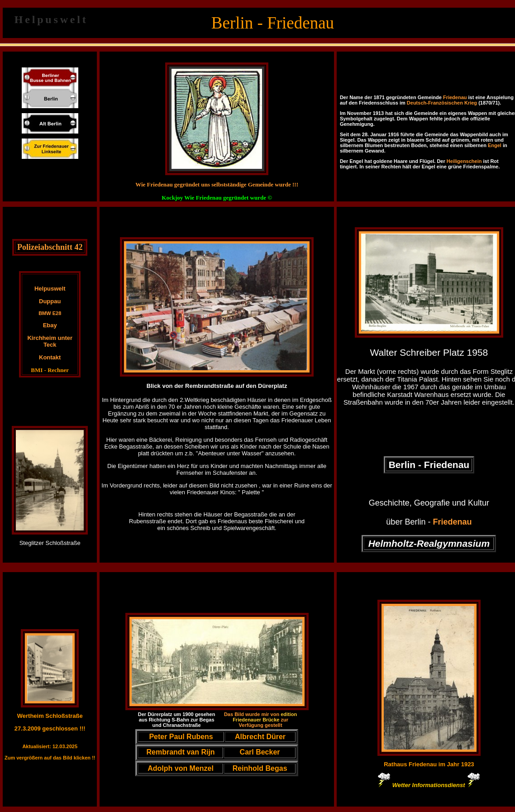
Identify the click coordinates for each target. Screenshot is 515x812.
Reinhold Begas (260, 768)
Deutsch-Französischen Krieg (442, 103)
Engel (495, 145)
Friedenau (455, 97)
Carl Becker (260, 752)
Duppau (50, 301)
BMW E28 (50, 313)
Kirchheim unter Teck (50, 341)
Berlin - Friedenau (429, 465)
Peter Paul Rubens (181, 737)
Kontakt (50, 357)
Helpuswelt (50, 289)
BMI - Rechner (50, 370)
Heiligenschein (464, 161)
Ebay (50, 325)
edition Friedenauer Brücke (265, 717)
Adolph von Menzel (181, 768)
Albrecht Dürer (260, 737)
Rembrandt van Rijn (181, 752)
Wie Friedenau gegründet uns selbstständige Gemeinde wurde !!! (217, 184)
